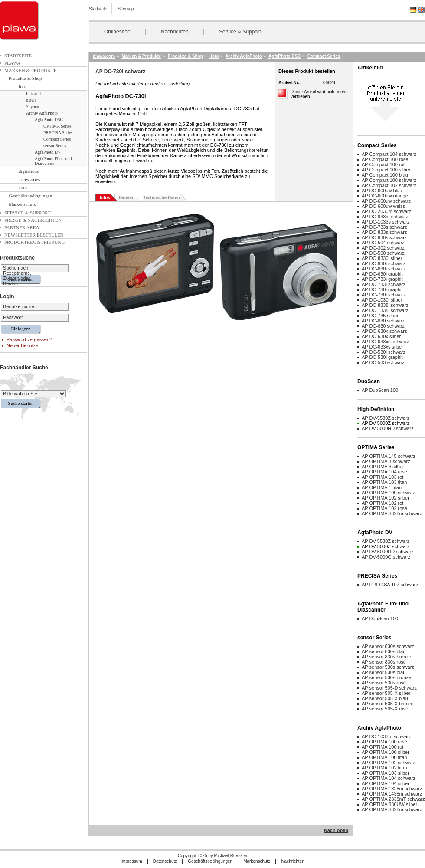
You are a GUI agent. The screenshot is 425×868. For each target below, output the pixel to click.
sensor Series (55, 146)
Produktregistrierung (34, 242)
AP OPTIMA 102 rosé (384, 508)
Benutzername (19, 306)
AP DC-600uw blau (382, 191)
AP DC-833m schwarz (385, 217)
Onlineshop (117, 32)
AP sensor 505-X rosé (385, 709)
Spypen (33, 107)
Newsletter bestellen (34, 235)
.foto (22, 86)
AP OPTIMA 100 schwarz (389, 493)
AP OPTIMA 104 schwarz (389, 778)
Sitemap (126, 9)
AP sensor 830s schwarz (388, 646)
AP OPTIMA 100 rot (382, 747)
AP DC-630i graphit (382, 274)
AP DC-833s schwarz (384, 232)
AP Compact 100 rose (385, 159)
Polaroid (33, 94)
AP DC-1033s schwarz (386, 222)
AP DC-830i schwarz (384, 263)
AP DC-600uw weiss (383, 206)
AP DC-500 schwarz (383, 253)
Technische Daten (162, 198)
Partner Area (22, 227)
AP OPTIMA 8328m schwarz (392, 513)
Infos (105, 198)
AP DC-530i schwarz (384, 352)
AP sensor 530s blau (384, 672)
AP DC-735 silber (380, 316)
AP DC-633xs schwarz (386, 342)
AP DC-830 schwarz (383, 321)
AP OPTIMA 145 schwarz (389, 456)
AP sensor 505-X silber (386, 693)
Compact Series (57, 139)
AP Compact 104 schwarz (389, 154)
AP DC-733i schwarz (384, 284)
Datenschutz (165, 861)
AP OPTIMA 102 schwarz (389, 763)
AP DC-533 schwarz (383, 362)
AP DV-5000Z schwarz (386, 423)
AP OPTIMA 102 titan (384, 768)
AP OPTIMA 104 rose (384, 472)
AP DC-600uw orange (385, 196)
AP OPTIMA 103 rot (382, 477)
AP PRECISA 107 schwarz (390, 585)
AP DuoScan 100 (380, 390)
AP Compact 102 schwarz (389, 185)
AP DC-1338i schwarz (385, 310)
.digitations (28, 171)
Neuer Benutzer (23, 345)
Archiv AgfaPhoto (42, 113)
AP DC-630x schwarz (384, 331)
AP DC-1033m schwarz (386, 736)
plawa (12, 63)
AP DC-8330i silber (382, 258)
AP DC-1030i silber (382, 300)
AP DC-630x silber (381, 336)
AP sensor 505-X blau (385, 698)
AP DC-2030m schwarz (386, 211)
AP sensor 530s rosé (384, 683)
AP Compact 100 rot (383, 164)
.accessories (29, 179)
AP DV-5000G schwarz (386, 557)
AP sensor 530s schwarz (388, 667)
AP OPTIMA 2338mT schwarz (393, 799)
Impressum (131, 861)
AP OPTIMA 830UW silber (389, 804)
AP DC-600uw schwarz (386, 201)
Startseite (98, 9)
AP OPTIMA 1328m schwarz (392, 789)
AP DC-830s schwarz (384, 237)
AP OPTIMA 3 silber (383, 467)
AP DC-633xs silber (382, 347)
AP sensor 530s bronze (386, 677)
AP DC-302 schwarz (383, 248)
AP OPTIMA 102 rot (382, 503)
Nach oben (336, 830)
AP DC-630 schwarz (383, 326)
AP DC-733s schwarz (384, 227)
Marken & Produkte (30, 70)
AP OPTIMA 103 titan (384, 482)
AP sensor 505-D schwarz (389, 688)
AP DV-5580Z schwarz (386, 418)
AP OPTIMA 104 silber (386, 783)
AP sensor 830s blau (384, 651)
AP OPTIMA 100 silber (386, 752)
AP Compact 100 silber (386, 170)
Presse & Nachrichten (33, 220)
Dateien (127, 198)
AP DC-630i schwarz (384, 269)
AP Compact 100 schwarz (389, 180)
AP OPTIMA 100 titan (384, 757)
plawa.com (104, 56)
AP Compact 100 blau (385, 175)
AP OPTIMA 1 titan (382, 487)
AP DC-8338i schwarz (385, 305)
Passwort (13, 317)
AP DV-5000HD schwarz (388, 428)
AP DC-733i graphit (382, 279)
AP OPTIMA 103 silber (386, 773)
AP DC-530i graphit (382, 357)
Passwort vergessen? (29, 339)
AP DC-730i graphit (382, 289)
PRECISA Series (58, 133)
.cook (23, 187)
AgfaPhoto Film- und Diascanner (53, 161)
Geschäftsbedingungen (30, 196)
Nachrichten (175, 32)
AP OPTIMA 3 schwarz (386, 461)
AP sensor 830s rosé (384, 662)
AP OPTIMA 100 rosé (384, 742)
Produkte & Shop (25, 78)
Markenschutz (22, 204)
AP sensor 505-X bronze (388, 704)
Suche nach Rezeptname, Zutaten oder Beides (17, 276)
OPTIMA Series (57, 126)
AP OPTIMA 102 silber (386, 498)
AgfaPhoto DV (48, 152)
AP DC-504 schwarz (383, 243)
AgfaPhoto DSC (49, 120)
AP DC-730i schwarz (384, 295)
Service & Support (240, 32)
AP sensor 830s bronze (386, 657)
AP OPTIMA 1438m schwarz (392, 794)
